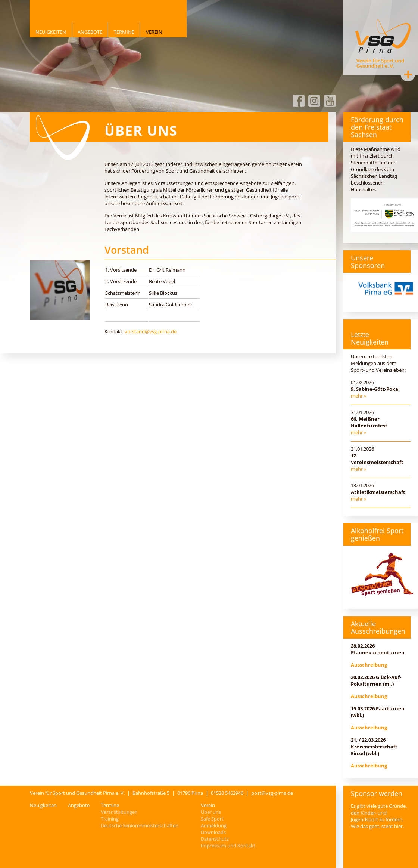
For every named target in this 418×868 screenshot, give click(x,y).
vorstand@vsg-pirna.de (151, 331)
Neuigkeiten (51, 32)
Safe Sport (212, 819)
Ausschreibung (369, 665)
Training (110, 819)
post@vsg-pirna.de (272, 793)
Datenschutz (215, 839)
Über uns (211, 812)
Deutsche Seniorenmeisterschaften (140, 825)
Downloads (213, 832)
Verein (154, 32)
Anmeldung (214, 825)
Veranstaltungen (119, 812)
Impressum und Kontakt (228, 846)
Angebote (90, 32)
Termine (124, 32)
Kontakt (408, 74)
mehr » (358, 396)
